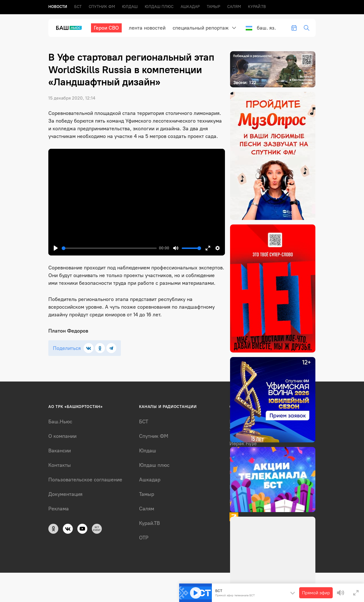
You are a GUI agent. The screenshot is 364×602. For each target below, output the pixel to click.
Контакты (60, 465)
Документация (65, 494)
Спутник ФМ (102, 7)
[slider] (109, 248)
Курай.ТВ (257, 7)
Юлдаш (130, 7)
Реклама (59, 509)
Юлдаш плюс (159, 7)
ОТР (144, 538)
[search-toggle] (307, 28)
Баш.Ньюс (60, 422)
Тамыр (213, 7)
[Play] (56, 248)
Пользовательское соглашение (85, 480)
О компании (62, 436)
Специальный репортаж (201, 28)
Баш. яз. (261, 28)
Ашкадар (190, 7)
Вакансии (60, 451)
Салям (234, 7)
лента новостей (147, 28)
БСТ (78, 7)
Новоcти (58, 7)
